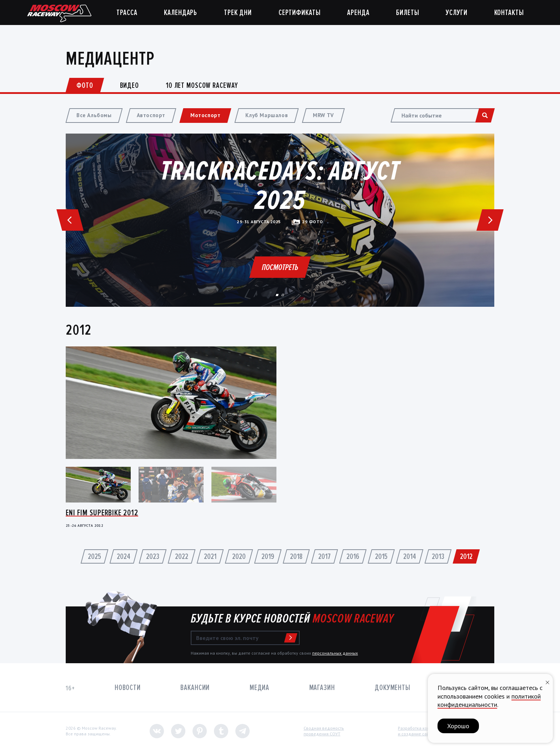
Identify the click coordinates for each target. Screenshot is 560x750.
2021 (210, 557)
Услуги (456, 13)
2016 (353, 557)
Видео (129, 86)
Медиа (259, 688)
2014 (410, 557)
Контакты (509, 13)
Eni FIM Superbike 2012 (102, 513)
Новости (128, 688)
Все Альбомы (94, 115)
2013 (438, 557)
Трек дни (238, 13)
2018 (296, 557)
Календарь (181, 13)
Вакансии (195, 688)
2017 (324, 557)
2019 (268, 557)
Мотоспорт (205, 115)
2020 (239, 557)
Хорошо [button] (458, 726)
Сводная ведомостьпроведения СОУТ (324, 731)
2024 (124, 557)
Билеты (407, 13)
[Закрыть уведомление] (547, 682)
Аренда (358, 13)
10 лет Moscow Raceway (202, 86)
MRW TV (323, 115)
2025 (94, 557)
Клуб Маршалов (267, 115)
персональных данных (335, 653)
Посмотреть (280, 267)
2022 (182, 557)
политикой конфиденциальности (489, 700)
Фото (85, 86)
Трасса (127, 13)
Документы (392, 688)
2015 (381, 557)
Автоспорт (151, 115)
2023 (153, 557)
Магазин (322, 688)
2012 (466, 557)
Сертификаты (300, 13)
